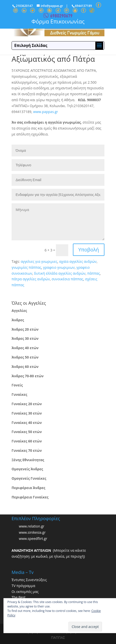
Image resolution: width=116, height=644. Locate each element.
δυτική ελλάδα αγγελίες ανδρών (60, 273)
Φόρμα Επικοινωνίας (58, 21)
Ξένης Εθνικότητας (28, 460)
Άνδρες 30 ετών (25, 338)
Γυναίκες (19, 394)
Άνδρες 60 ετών (25, 367)
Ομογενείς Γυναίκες (29, 478)
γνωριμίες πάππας (26, 267)
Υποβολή (89, 250)
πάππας (93, 273)
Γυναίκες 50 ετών (27, 432)
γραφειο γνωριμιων (59, 267)
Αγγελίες (19, 311)
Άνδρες (18, 320)
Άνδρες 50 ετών (25, 357)
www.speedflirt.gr (33, 539)
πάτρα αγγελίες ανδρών (31, 279)
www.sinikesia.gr (32, 532)
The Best (18, 597)
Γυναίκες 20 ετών (27, 404)
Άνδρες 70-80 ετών (28, 376)
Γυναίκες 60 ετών (27, 441)
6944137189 (84, 6)
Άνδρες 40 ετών (25, 348)
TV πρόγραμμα (23, 586)
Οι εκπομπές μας (25, 592)
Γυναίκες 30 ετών (27, 413)
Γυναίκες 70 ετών (27, 450)
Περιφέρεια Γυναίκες (30, 497)
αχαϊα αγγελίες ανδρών (78, 261)
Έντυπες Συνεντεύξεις (29, 580)
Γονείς (17, 385)
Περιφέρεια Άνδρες (28, 488)
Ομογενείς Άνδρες (27, 469)
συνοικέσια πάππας (67, 279)
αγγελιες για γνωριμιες (39, 261)
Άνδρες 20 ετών (25, 329)
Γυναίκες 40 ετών (27, 423)
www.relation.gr (32, 526)
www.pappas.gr (45, 112)
